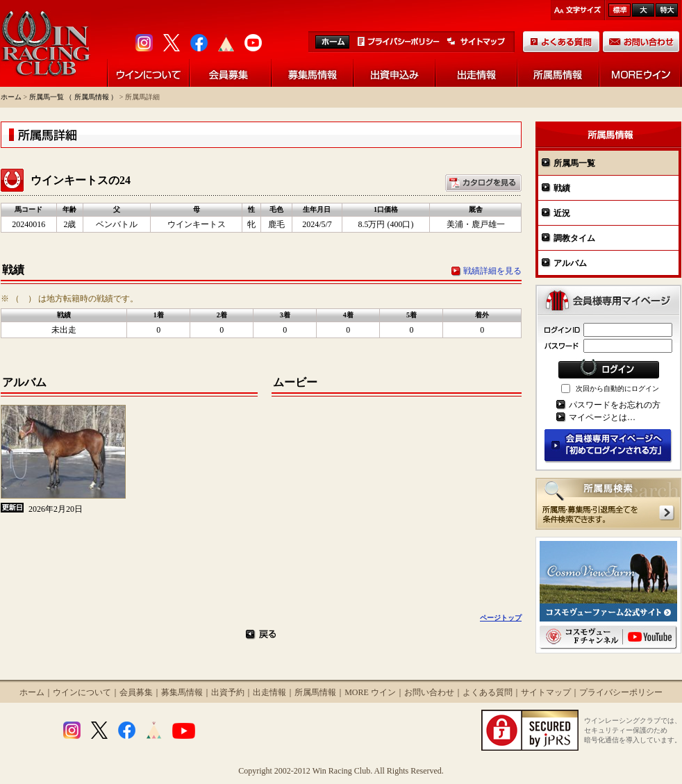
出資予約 (228, 692)
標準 (619, 10)
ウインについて (82, 692)
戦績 (562, 188)
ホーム (11, 97)
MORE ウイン (370, 692)
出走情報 (269, 692)
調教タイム (574, 238)
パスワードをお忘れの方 (615, 405)
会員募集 (136, 692)
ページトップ (501, 618)
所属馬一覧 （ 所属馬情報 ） (74, 97)
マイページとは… (602, 417)
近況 (562, 213)
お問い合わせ (429, 692)
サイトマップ (546, 692)
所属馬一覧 (574, 163)
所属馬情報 (315, 692)
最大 (667, 10)
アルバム (570, 263)
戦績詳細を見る (492, 271)
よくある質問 (488, 692)
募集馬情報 (182, 692)
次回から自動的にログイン (617, 389)
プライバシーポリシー (621, 692)
